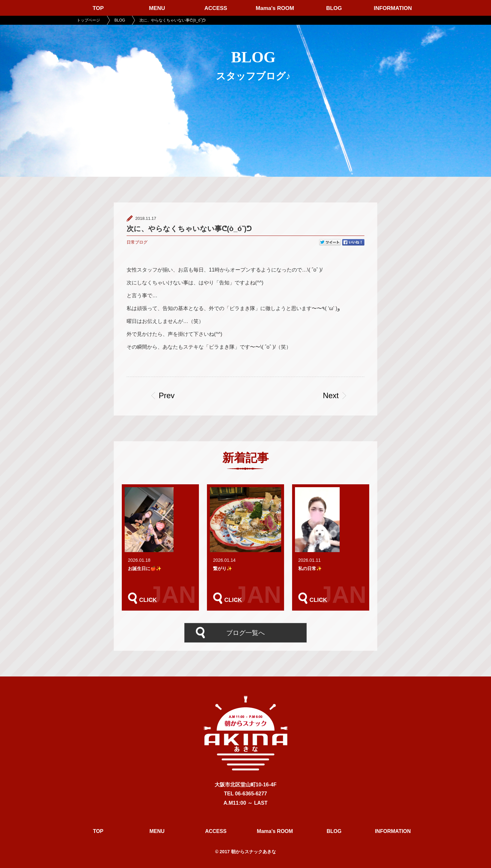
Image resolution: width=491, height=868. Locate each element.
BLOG (334, 8)
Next (331, 395)
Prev (167, 395)
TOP (98, 8)
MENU (157, 8)
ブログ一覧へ (245, 633)
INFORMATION (393, 8)
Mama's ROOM (275, 8)
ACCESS (216, 8)
